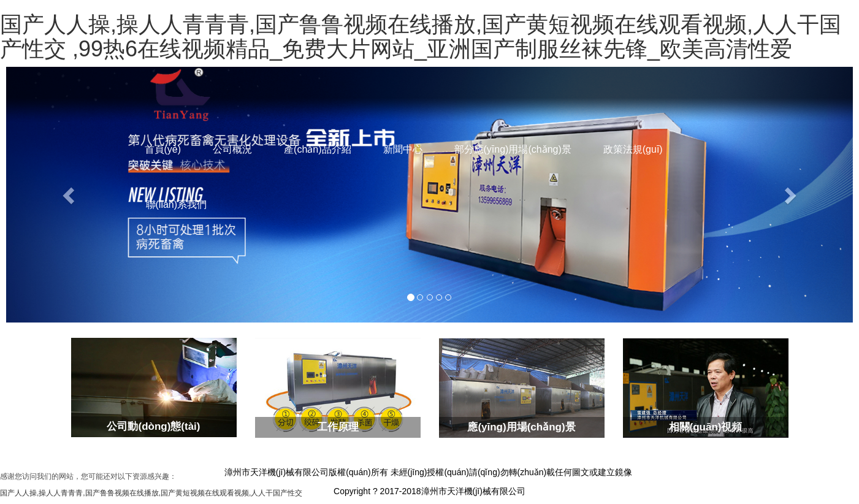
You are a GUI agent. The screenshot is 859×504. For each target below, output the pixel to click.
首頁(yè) (163, 149)
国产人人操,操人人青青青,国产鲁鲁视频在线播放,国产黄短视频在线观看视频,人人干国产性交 (151, 493)
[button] (70, 195)
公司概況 (232, 149)
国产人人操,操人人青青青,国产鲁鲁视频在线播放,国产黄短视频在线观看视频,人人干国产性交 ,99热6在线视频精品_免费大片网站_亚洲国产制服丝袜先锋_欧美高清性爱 (421, 36)
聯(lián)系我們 (177, 204)
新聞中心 (403, 149)
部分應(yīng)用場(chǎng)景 (513, 149)
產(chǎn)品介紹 (317, 149)
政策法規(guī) (633, 149)
